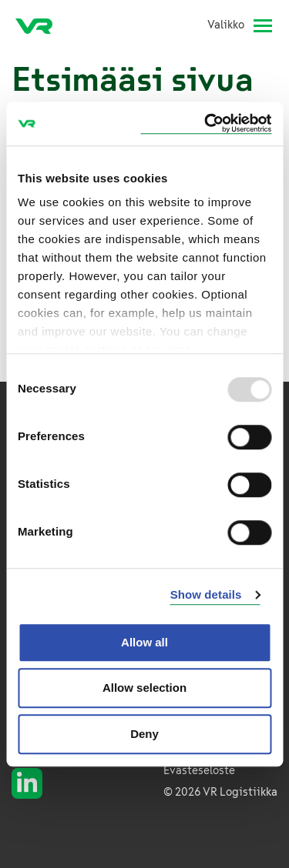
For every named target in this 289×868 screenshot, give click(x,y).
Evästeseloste (199, 771)
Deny (144, 734)
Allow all (144, 642)
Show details (206, 594)
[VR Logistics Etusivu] (40, 25)
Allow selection (144, 688)
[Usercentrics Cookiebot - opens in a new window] (206, 124)
